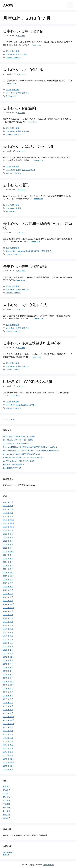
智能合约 (26, 131)
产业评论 (7, 786)
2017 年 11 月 (9, 720)
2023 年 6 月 (8, 590)
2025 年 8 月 (8, 534)
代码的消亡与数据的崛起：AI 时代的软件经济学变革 (24, 457)
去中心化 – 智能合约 (20, 108)
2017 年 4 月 (8, 745)
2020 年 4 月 (8, 646)
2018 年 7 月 (8, 696)
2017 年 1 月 (8, 755)
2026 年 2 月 (8, 513)
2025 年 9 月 (8, 530)
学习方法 (7, 801)
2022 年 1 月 (8, 625)
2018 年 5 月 (8, 703)
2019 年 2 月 (8, 674)
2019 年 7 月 (8, 664)
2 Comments (11, 96)
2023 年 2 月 (8, 601)
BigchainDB (11, 251)
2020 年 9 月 (8, 639)
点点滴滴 (7, 815)
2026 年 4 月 (8, 506)
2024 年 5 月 (8, 562)
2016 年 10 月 (9, 766)
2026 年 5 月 (8, 502)
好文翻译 (16, 51)
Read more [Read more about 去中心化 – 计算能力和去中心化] (38, 160)
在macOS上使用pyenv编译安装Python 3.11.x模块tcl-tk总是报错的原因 (31, 450)
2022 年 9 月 (8, 611)
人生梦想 (8, 5)
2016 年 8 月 (8, 769)
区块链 (9, 51)
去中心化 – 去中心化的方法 (25, 305)
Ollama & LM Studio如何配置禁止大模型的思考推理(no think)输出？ (30, 447)
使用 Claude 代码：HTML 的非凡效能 (18, 440)
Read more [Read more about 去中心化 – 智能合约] (33, 122)
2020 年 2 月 (8, 650)
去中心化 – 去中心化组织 (23, 70)
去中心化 (26, 93)
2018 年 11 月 (9, 682)
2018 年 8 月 (8, 692)
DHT (33, 251)
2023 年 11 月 (9, 576)
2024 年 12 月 (9, 551)
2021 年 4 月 (8, 632)
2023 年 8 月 (8, 583)
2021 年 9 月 (8, 629)
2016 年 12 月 (9, 759)
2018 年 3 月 (8, 710)
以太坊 (18, 54)
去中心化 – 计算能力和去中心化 (29, 146)
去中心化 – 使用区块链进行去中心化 (32, 343)
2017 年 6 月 (8, 738)
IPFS (37, 251)
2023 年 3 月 (8, 597)
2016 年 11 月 (9, 762)
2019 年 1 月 (8, 678)
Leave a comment (13, 58)
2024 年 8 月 (8, 558)
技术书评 (7, 808)
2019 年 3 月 (8, 671)
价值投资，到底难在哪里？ (14, 464)
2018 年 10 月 (9, 685)
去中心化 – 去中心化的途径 (25, 266)
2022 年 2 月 (8, 622)
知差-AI (6, 855)
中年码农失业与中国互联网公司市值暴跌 (19, 436)
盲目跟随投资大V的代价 (12, 468)
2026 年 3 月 (8, 509)
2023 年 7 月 (8, 587)
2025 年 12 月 (9, 520)
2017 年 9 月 (8, 727)
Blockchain (10, 54)
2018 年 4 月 (8, 706)
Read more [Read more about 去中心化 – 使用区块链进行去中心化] (36, 357)
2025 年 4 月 (8, 537)
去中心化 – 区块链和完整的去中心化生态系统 (38, 226)
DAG (28, 251)
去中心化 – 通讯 (16, 185)
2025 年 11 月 (9, 523)
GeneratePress (48, 865)
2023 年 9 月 (8, 580)
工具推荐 (7, 804)
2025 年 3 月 (8, 541)
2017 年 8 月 (8, 731)
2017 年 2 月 (8, 752)
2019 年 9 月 (8, 660)
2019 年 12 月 (9, 657)
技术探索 (7, 811)
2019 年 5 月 (8, 667)
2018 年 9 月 (8, 689)
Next (14, 419)
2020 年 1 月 (8, 653)
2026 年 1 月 (8, 516)
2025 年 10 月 (9, 527)
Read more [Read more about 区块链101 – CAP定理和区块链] (15, 395)
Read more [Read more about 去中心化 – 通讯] (38, 199)
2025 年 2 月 (8, 544)
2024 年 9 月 (8, 555)
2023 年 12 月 (9, 573)
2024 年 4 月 (8, 565)
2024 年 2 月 (8, 569)
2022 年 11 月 (9, 604)
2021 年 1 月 (8, 636)
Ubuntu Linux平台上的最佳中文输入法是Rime (21, 454)
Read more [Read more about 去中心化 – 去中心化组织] (12, 83)
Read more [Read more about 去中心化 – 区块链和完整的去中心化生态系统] (35, 241)
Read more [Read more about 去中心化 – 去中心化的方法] (38, 318)
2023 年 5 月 (8, 594)
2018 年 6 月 (8, 699)
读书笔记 (7, 818)
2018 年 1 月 (8, 713)
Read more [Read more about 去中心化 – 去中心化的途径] (21, 280)
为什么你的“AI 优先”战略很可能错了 (17, 443)
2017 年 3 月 (8, 748)
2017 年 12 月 (9, 717)
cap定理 (19, 405)
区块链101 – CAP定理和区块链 (28, 382)
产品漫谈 (7, 790)
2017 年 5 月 (8, 741)
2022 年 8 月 (8, 615)
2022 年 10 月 (9, 608)
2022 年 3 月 (8, 618)
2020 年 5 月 (8, 643)
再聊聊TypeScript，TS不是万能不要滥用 (19, 461)
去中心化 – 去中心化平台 (23, 31)
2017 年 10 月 (9, 724)
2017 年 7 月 (8, 734)
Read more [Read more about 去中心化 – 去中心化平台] (36, 45)
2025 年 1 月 (8, 548)
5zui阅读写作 (8, 852)
